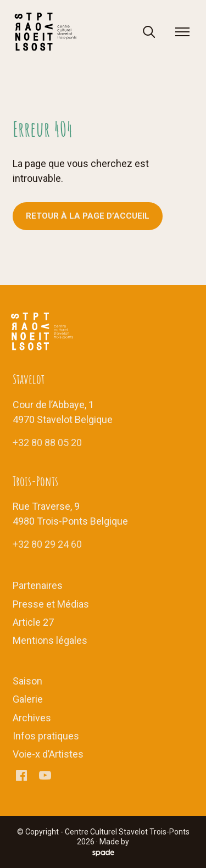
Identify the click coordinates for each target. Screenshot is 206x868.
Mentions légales (50, 640)
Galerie (28, 699)
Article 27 (33, 622)
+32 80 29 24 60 (47, 544)
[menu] (182, 32)
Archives (32, 718)
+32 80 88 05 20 (47, 443)
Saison (27, 681)
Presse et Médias (51, 604)
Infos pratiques (46, 736)
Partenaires (38, 585)
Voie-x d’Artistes (48, 754)
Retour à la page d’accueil (88, 216)
